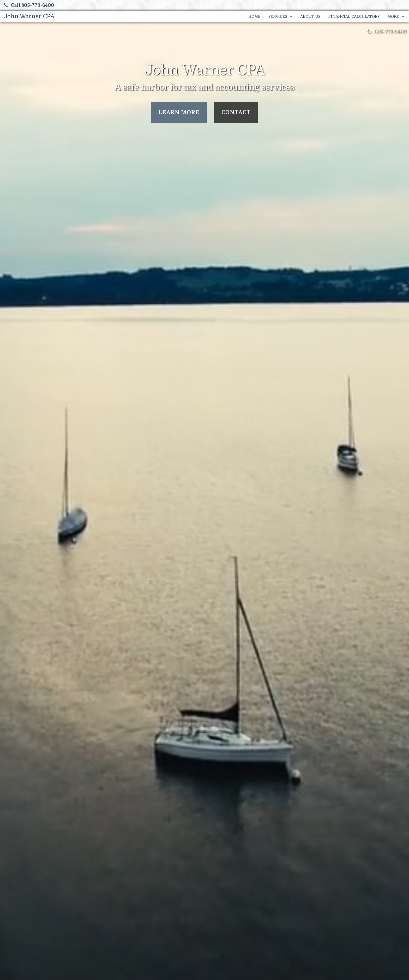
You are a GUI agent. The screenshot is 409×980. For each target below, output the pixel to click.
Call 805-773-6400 (29, 5)
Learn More (179, 113)
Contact (236, 113)
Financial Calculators (354, 16)
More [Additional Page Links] (393, 16)
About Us (310, 16)
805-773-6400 (390, 31)
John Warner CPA (29, 16)
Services (278, 16)
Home (254, 16)
